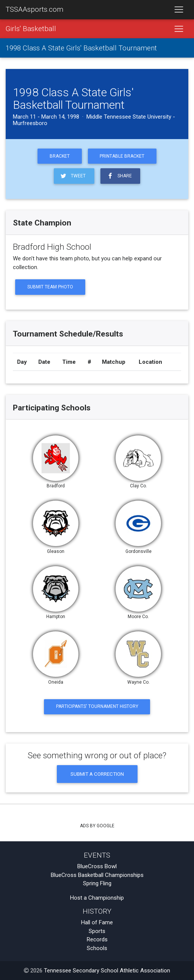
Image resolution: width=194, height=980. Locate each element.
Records (97, 939)
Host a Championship (97, 898)
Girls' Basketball (31, 29)
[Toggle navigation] (179, 10)
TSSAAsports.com (34, 9)
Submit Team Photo (50, 287)
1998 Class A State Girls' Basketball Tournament (81, 48)
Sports (97, 931)
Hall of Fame (97, 922)
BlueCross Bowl (97, 866)
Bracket (60, 156)
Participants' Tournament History (97, 706)
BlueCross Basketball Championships (97, 875)
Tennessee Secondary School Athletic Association (107, 971)
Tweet (73, 176)
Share (119, 176)
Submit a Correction (97, 774)
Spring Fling (97, 883)
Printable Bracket (122, 156)
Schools (97, 948)
